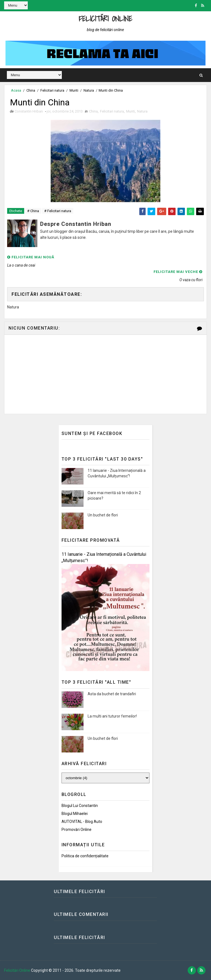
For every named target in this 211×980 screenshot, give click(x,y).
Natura (89, 90)
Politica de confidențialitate (85, 856)
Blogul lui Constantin (80, 806)
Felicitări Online (106, 19)
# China (33, 211)
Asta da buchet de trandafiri (112, 694)
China (31, 90)
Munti (74, 90)
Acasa (16, 90)
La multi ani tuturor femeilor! (112, 716)
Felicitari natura (52, 90)
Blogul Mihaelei (75, 814)
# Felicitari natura (58, 211)
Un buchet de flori (103, 515)
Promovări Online (77, 830)
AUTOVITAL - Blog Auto (82, 822)
